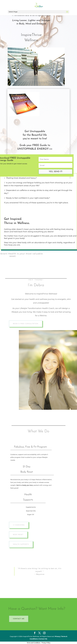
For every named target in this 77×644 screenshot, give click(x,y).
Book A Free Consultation (27, 324)
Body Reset (20, 535)
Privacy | (58, 636)
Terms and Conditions (34, 643)
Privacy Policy (46, 643)
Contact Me (20, 619)
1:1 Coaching (20, 525)
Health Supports (22, 544)
